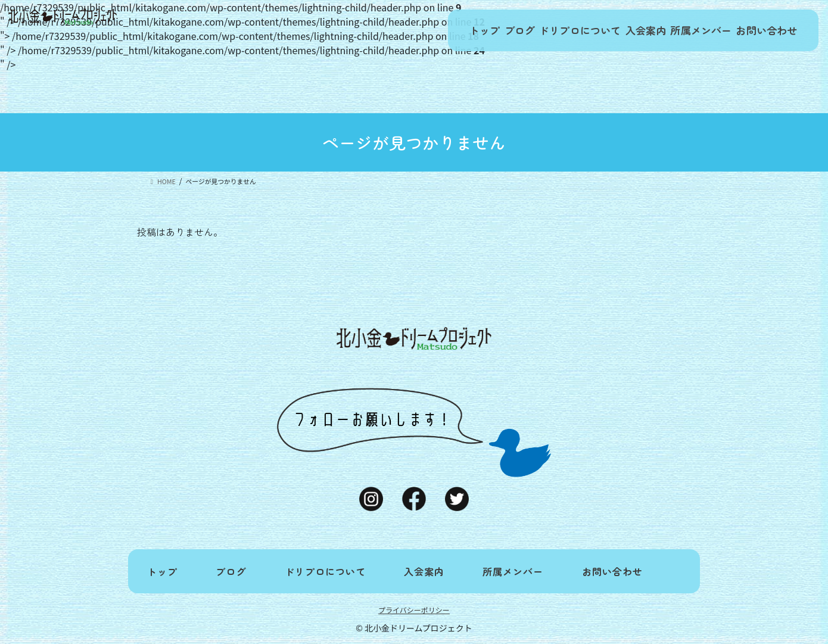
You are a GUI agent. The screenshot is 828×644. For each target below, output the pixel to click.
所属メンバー (689, 30)
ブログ (480, 30)
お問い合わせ (762, 30)
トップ (433, 30)
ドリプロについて (550, 30)
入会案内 (624, 30)
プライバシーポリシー (414, 610)
